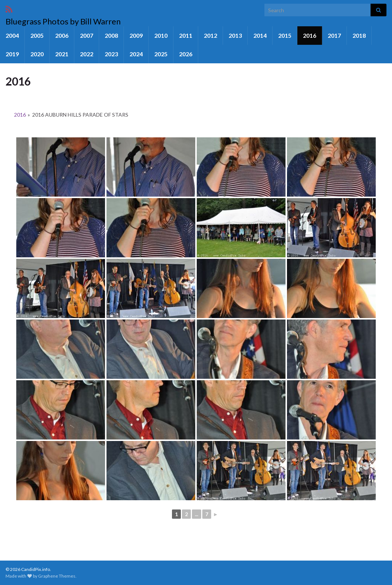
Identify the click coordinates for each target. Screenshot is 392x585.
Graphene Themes (57, 576)
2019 (12, 54)
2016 (310, 35)
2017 (334, 35)
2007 (87, 35)
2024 (136, 54)
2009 (136, 35)
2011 (186, 35)
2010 (161, 35)
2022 (87, 54)
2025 (161, 54)
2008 (111, 35)
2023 (111, 54)
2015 (285, 35)
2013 (235, 35)
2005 (37, 35)
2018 (359, 35)
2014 (260, 35)
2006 (62, 35)
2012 (210, 35)
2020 (37, 54)
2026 (186, 54)
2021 (62, 54)
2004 (12, 35)
